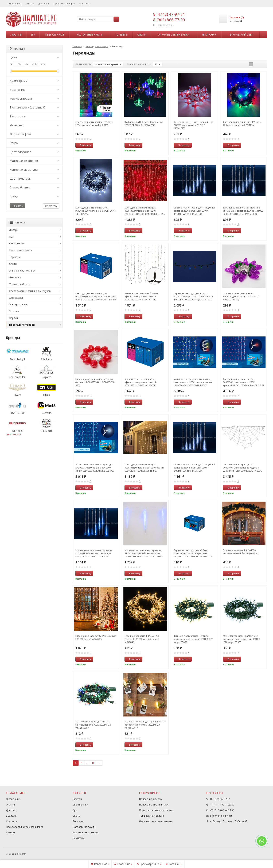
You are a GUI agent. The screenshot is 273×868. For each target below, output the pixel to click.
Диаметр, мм (34, 81)
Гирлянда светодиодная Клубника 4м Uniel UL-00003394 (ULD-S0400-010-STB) (95, 382)
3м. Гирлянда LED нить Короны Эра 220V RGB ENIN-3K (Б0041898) (144, 123)
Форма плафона (34, 134)
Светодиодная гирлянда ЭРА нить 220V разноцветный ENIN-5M (242, 123)
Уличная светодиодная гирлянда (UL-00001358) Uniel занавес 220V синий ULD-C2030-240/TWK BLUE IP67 (95, 468)
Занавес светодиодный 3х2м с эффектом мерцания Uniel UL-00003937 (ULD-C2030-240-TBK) (141, 296)
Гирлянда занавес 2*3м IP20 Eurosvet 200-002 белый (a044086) (96, 637)
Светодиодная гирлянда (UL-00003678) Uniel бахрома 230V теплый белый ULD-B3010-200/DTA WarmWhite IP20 (96, 296)
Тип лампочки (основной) (34, 107)
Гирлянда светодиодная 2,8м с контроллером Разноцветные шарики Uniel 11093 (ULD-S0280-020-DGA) (193, 553)
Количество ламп (34, 99)
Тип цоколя (34, 116)
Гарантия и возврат (64, 3)
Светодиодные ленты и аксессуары (30, 291)
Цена (34, 57)
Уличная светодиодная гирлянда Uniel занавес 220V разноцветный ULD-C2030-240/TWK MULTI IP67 (193, 382)
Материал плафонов (34, 161)
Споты (142, 35)
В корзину (84, 145)
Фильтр (17, 49)
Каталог (17, 222)
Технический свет (241, 35)
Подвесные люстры (151, 799)
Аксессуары (16, 298)
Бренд (34, 196)
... (263, 35)
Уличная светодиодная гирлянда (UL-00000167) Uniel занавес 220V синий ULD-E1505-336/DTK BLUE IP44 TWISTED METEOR (144, 553)
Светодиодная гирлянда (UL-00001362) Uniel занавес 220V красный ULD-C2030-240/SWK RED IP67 (243, 382)
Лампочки (209, 35)
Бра (33, 35)
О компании (15, 3)
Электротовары (19, 304)
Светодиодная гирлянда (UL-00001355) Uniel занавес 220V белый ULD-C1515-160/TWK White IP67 (144, 468)
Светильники (54, 35)
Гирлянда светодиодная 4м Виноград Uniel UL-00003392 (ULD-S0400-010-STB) (241, 296)
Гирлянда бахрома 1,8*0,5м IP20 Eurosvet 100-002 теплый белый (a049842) (142, 639)
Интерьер (34, 125)
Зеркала (14, 311)
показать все (13, 434)
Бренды (10, 832)
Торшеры (121, 35)
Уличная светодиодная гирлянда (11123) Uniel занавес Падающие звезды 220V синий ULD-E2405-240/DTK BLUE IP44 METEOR (94, 553)
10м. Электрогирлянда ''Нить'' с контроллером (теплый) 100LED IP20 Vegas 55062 (193, 639)
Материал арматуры (34, 170)
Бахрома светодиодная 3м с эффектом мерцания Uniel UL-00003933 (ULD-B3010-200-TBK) (141, 382)
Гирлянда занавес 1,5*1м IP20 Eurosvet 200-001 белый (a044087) (241, 552)
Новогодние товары (22, 325)
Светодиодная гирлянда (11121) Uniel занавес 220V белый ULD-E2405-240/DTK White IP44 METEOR (194, 468)
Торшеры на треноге (151, 816)
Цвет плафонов (34, 152)
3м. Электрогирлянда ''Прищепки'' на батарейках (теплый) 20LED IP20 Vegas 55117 (145, 725)
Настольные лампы (90, 35)
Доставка (43, 3)
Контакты (85, 3)
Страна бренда (34, 187)
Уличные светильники (174, 35)
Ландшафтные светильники (155, 821)
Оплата (30, 3)
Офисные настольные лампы (156, 810)
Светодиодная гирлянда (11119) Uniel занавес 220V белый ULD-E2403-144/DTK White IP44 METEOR (194, 211)
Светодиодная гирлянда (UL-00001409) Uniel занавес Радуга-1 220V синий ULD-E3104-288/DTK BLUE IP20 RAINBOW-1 (242, 468)
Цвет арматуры (34, 179)
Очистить (51, 206)
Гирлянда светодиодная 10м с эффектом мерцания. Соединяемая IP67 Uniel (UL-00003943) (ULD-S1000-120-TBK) (193, 296)
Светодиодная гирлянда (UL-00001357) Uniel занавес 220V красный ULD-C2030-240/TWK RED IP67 (145, 211)
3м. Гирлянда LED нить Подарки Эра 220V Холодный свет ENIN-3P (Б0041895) (194, 125)
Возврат (11, 816)
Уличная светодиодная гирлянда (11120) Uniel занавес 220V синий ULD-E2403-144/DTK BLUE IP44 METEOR (244, 211)
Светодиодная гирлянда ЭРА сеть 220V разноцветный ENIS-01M (94, 123)
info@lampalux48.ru (221, 816)
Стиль (34, 143)
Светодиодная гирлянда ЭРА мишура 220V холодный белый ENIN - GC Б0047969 (96, 211)
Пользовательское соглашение (25, 827)
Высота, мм (34, 90)
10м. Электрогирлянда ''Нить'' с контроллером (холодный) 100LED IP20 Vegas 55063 (242, 639)
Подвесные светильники (154, 805)
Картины (14, 318)
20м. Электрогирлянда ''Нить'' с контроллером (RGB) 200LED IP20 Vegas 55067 (93, 725)
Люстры (16, 35)
